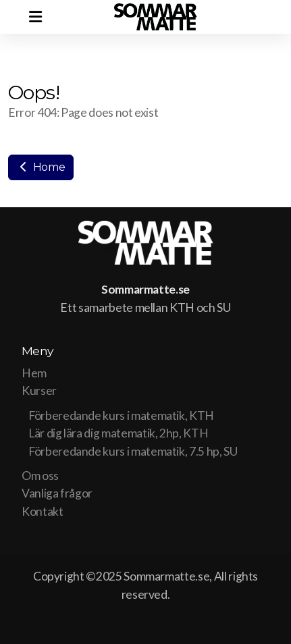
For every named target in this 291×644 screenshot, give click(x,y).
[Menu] (35, 17)
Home (41, 167)
